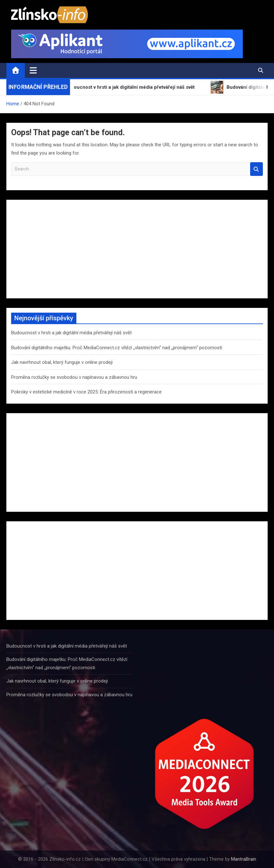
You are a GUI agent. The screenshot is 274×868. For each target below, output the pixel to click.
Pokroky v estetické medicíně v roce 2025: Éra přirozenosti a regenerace (86, 392)
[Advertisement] (137, 249)
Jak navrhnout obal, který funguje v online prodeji (62, 362)
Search (256, 169)
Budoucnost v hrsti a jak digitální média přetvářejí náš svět (71, 333)
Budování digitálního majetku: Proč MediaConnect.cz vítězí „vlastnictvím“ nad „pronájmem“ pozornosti (117, 348)
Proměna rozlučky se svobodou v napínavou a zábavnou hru (74, 377)
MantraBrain (244, 859)
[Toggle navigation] (33, 70)
